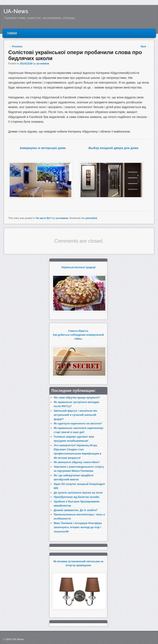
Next (145, 47)
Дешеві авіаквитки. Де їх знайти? (76, 510)
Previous (16, 47)
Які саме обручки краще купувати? (77, 398)
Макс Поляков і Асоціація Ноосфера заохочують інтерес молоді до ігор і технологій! (78, 527)
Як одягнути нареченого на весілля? (78, 423)
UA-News (16, 11)
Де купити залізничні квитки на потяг (78, 493)
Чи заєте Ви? (44, 218)
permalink (91, 218)
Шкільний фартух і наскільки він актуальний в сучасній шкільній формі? (76, 415)
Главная (12, 33)
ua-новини (43, 64)
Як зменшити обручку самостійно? (77, 462)
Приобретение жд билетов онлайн (77, 497)
